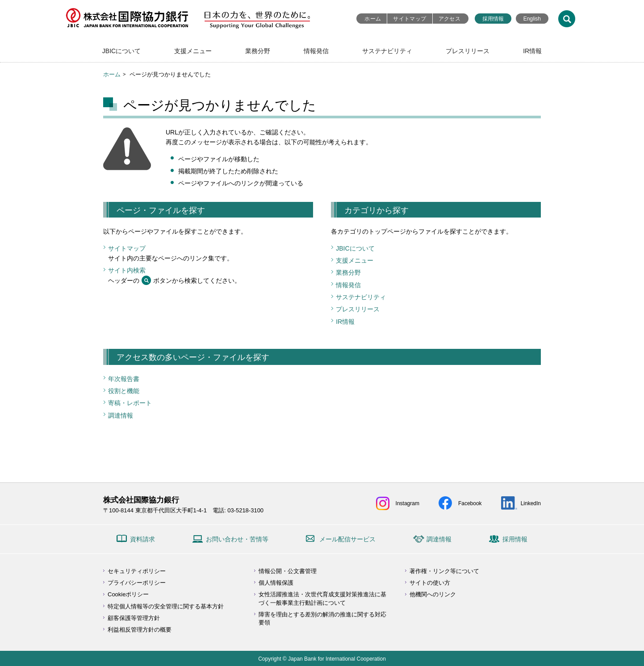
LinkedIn (531, 503)
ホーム (373, 19)
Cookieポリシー (128, 594)
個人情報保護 (276, 583)
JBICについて (121, 51)
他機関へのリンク (433, 594)
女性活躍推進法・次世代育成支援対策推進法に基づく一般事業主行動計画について (322, 598)
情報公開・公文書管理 (288, 571)
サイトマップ (410, 19)
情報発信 (316, 51)
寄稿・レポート (130, 403)
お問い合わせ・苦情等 (237, 539)
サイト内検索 (127, 270)
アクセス (450, 19)
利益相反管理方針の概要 (140, 630)
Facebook (470, 503)
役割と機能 (124, 391)
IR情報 (532, 51)
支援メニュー (193, 51)
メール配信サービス (347, 539)
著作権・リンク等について (444, 571)
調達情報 (121, 415)
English (532, 19)
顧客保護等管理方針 (134, 618)
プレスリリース (468, 51)
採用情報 (493, 19)
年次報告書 (124, 379)
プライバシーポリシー (137, 583)
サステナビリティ (387, 51)
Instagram (408, 503)
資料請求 (142, 539)
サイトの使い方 (430, 583)
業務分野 (258, 51)
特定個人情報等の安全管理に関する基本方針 (166, 606)
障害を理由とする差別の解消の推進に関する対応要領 (322, 618)
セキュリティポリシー (137, 571)
